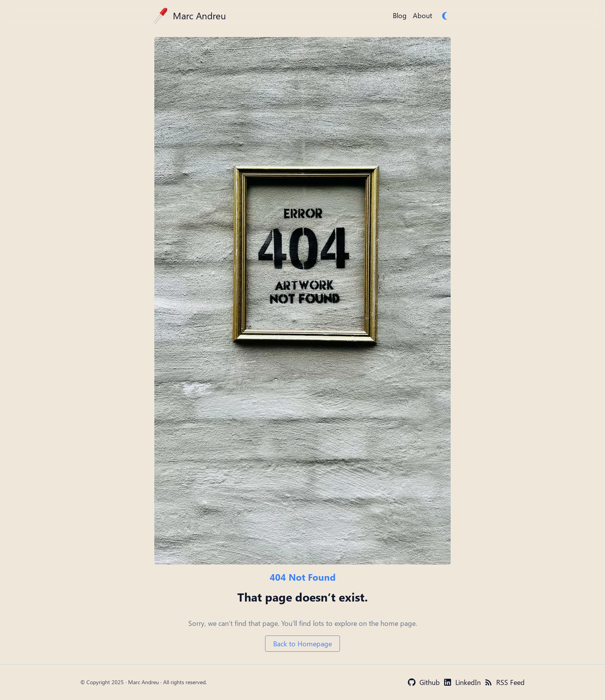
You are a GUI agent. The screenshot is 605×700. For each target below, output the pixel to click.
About (422, 15)
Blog (400, 15)
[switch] (446, 15)
